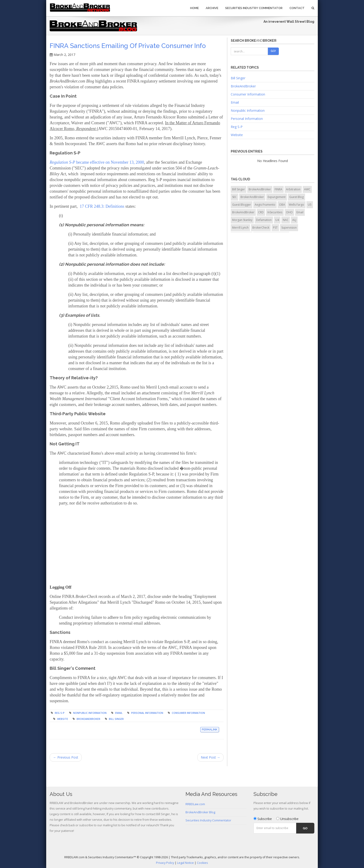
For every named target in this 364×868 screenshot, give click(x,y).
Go (305, 828)
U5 (310, 205)
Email (119, 713)
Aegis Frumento (265, 205)
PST (275, 228)
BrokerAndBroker (252, 197)
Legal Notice (185, 863)
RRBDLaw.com (195, 804)
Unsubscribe (287, 819)
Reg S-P (60, 713)
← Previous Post (66, 757)
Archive (212, 8)
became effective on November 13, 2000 (97, 162)
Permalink (210, 730)
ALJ (294, 220)
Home (194, 8)
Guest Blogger (242, 205)
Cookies (202, 863)
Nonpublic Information (90, 713)
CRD (261, 212)
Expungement (277, 197)
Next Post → (210, 757)
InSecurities (275, 212)
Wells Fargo (296, 205)
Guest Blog (296, 197)
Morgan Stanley (242, 220)
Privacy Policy (165, 863)
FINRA (278, 189)
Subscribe (263, 819)
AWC (307, 189)
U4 (277, 220)
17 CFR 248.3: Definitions (102, 206)
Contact (297, 8)
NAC (286, 220)
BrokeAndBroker (88, 719)
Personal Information (147, 713)
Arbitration (293, 189)
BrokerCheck (261, 228)
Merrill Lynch (240, 228)
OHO (289, 212)
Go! (273, 51)
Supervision (289, 228)
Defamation (264, 220)
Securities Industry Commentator (254, 8)
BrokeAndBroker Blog (200, 812)
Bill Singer (116, 719)
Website (63, 719)
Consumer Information (188, 713)
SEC (234, 197)
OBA (282, 205)
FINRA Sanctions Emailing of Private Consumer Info (128, 46)
